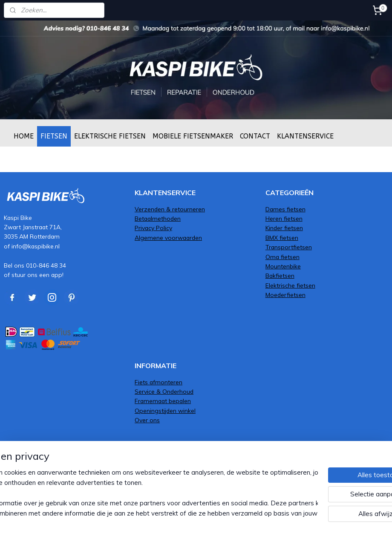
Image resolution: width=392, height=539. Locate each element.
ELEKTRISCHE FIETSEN (110, 136)
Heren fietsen (284, 218)
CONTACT (255, 136)
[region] (140, 493)
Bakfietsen (280, 275)
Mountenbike (283, 266)
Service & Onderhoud (164, 391)
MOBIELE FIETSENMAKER (193, 136)
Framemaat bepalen (163, 401)
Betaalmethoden (158, 218)
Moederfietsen (285, 295)
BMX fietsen (282, 238)
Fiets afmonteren (159, 382)
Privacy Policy (153, 228)
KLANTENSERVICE (305, 136)
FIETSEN (54, 136)
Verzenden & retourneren (170, 209)
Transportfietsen (289, 247)
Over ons (147, 420)
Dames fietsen (285, 209)
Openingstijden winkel (165, 411)
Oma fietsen (282, 257)
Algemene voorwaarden (168, 238)
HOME (24, 136)
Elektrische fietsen (290, 285)
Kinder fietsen (284, 228)
